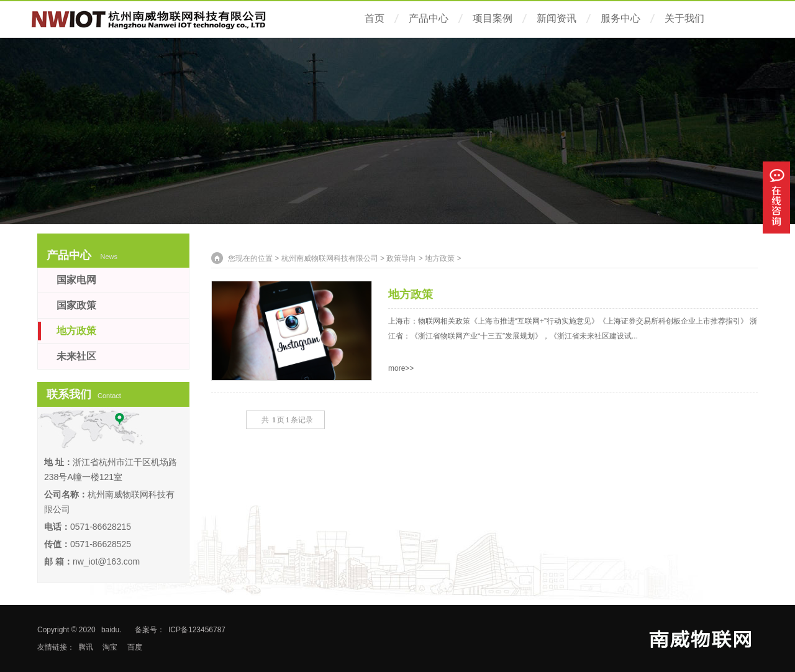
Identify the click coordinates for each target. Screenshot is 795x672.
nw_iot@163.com (106, 561)
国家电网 (76, 280)
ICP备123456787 (197, 630)
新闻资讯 (556, 18)
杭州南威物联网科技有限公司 (330, 258)
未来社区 (76, 356)
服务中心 (620, 18)
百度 (135, 647)
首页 (375, 18)
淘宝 (110, 647)
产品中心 (429, 18)
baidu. (111, 630)
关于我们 (684, 18)
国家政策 (76, 305)
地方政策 (440, 258)
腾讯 (86, 647)
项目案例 (493, 18)
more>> (401, 368)
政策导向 (401, 258)
